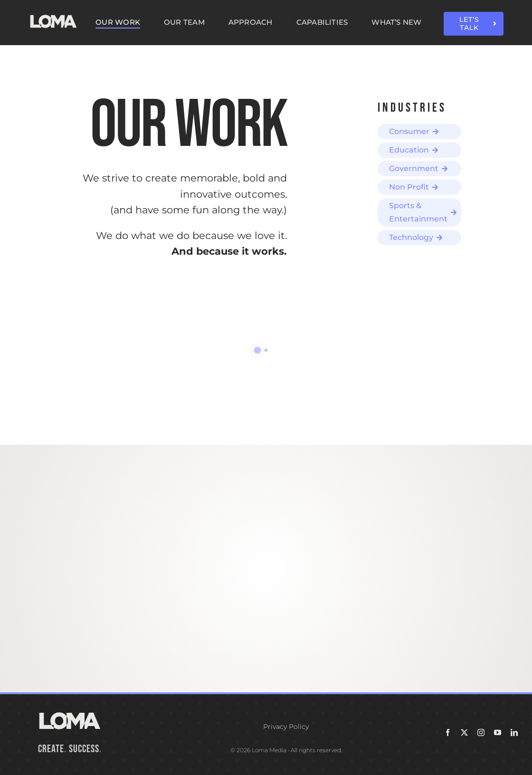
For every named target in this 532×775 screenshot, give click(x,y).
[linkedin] (514, 732)
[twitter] (464, 732)
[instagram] (481, 732)
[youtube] (498, 732)
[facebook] (448, 732)
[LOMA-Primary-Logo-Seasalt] (53, 15)
